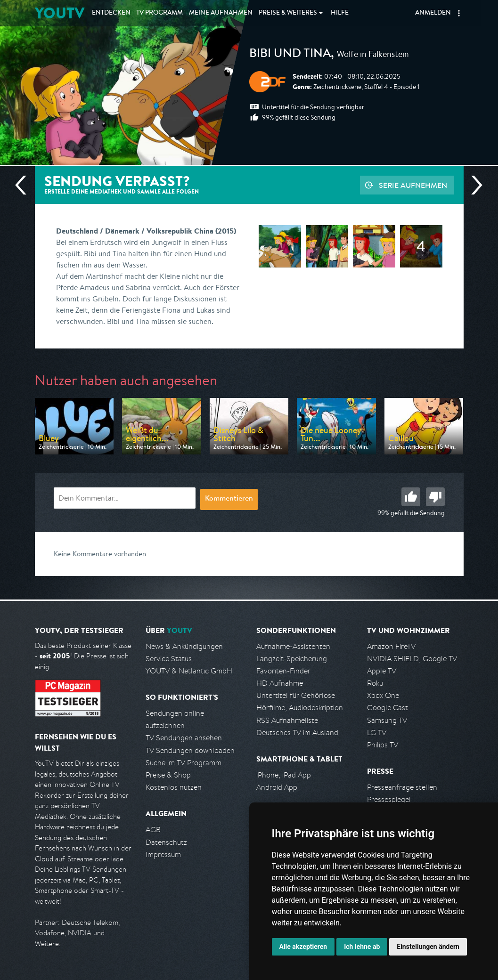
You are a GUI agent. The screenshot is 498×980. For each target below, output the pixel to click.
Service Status (169, 659)
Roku (375, 683)
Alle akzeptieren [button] (303, 947)
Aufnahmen (221, 13)
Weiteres (288, 13)
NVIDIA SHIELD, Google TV (412, 659)
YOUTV (60, 13)
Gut (411, 497)
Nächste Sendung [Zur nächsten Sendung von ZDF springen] (473, 185)
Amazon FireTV (391, 646)
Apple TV (382, 671)
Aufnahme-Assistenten (293, 646)
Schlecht (435, 497)
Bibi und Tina (290, 55)
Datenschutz (166, 842)
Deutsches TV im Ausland (297, 733)
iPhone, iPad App (284, 775)
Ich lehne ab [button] (362, 947)
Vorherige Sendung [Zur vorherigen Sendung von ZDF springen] (24, 185)
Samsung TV (387, 720)
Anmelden (433, 13)
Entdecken (111, 13)
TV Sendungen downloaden (190, 750)
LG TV (377, 733)
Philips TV (383, 745)
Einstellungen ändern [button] (428, 947)
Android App (277, 787)
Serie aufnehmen (413, 185)
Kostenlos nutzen (174, 787)
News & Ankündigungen (184, 646)
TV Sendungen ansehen (184, 738)
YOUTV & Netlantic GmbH (189, 671)
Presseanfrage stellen (402, 787)
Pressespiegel (389, 799)
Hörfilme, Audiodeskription (300, 708)
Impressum (163, 854)
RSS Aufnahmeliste (287, 720)
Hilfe (340, 13)
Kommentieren (229, 499)
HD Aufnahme (280, 683)
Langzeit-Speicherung (292, 659)
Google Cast (388, 708)
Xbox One (383, 695)
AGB (153, 830)
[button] (459, 13)
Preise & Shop (168, 775)
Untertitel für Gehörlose (296, 695)
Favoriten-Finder (283, 671)
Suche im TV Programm (184, 763)
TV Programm (159, 13)
